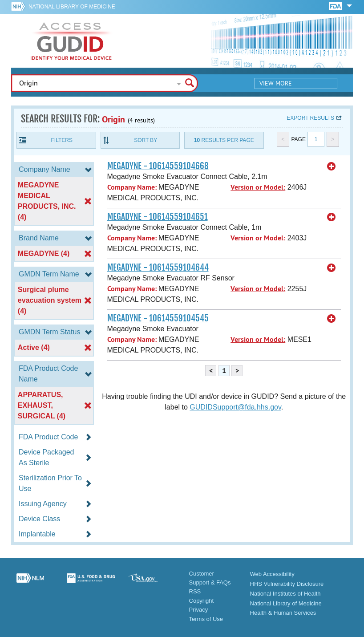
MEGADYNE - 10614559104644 (158, 268)
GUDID (71, 41)
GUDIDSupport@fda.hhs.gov (235, 407)
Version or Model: (258, 187)
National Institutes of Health (285, 594)
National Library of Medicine (72, 7)
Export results (310, 118)
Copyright (202, 601)
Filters (62, 140)
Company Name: (132, 187)
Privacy (199, 610)
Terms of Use (206, 619)
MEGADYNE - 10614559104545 (158, 318)
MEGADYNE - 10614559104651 (158, 217)
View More (276, 83)
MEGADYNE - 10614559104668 (158, 166)
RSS (195, 591)
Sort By (146, 140)
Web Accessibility (272, 574)
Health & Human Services (283, 613)
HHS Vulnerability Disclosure (287, 584)
